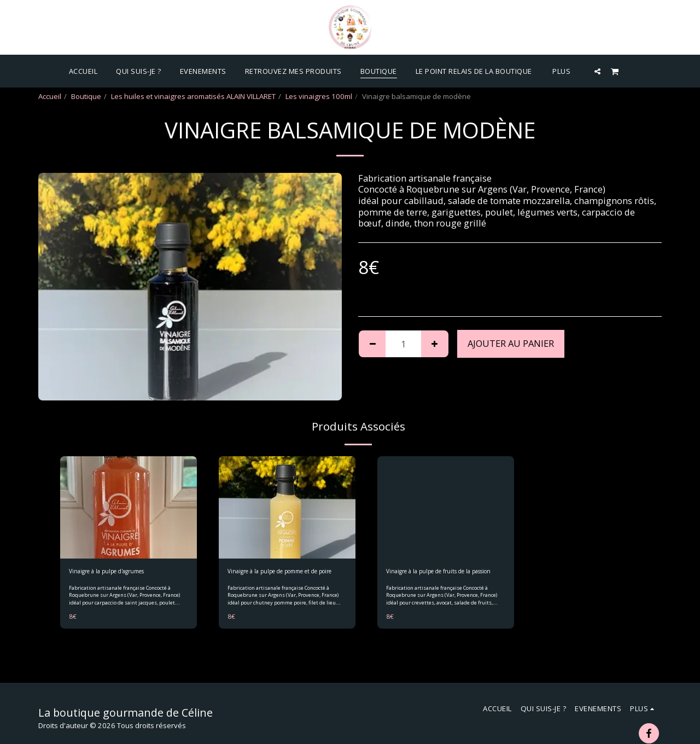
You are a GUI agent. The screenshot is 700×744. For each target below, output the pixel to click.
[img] (129, 508)
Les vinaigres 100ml (319, 96)
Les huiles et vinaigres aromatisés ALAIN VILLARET (193, 96)
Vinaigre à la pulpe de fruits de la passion (441, 578)
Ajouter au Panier (511, 343)
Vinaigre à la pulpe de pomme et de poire (287, 578)
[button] (597, 71)
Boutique (86, 96)
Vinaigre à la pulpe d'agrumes (119, 572)
